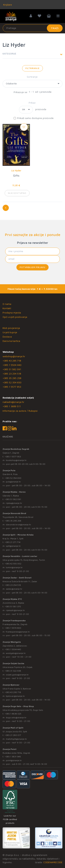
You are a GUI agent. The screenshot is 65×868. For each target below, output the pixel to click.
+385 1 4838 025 (13, 714)
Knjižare (7, 5)
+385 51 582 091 (12, 369)
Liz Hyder (16, 170)
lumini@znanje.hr (14, 567)
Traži (55, 28)
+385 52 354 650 (12, 382)
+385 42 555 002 (13, 564)
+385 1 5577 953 (12, 387)
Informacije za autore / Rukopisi (20, 411)
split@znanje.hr (13, 546)
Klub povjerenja (11, 328)
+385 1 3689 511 (12, 406)
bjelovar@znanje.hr (15, 696)
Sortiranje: (33, 77)
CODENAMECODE (53, 862)
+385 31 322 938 (13, 671)
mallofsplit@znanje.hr (16, 739)
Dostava (7, 337)
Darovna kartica (11, 341)
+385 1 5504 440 (12, 365)
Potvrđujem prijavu (32, 267)
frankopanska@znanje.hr (18, 632)
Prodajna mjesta (12, 313)
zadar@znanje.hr (14, 589)
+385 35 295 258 (12, 378)
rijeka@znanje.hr (14, 503)
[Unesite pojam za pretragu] (33, 28)
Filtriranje (32, 68)
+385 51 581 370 (13, 606)
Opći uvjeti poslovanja (15, 317)
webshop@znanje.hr (14, 356)
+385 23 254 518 (12, 374)
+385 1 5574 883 (13, 628)
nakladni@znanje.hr (13, 402)
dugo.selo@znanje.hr (16, 717)
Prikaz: (32, 103)
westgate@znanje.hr (16, 653)
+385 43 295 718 (12, 361)
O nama (7, 304)
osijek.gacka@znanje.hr (17, 675)
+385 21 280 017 (13, 735)
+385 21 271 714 (13, 542)
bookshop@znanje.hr (16, 460)
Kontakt (7, 308)
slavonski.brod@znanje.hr (18, 525)
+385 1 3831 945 (13, 757)
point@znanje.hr (14, 760)
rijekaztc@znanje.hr (15, 610)
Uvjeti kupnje (10, 332)
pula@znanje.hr (13, 482)
